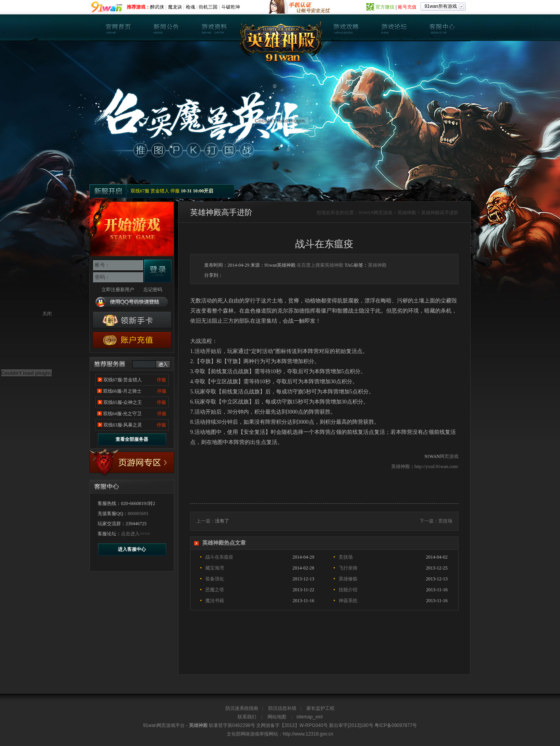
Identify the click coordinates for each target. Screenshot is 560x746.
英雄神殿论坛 (394, 28)
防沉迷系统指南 (242, 708)
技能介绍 (348, 590)
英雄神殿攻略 (346, 28)
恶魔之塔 (215, 590)
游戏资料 (214, 28)
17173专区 (132, 463)
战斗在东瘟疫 (219, 557)
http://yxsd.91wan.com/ (437, 466)
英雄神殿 (119, 28)
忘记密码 (153, 290)
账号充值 (407, 7)
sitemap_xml (309, 717)
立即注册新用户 (118, 290)
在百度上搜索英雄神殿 (320, 265)
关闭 (47, 314)
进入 (163, 364)
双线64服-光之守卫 (122, 414)
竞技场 (445, 521)
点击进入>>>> (136, 534)
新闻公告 (166, 28)
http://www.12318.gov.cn (308, 734)
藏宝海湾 (215, 568)
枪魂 (191, 7)
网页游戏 (383, 213)
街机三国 (208, 7)
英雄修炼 (348, 579)
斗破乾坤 (231, 7)
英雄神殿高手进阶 (440, 213)
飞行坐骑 (348, 568)
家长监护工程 (320, 708)
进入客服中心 (132, 549)
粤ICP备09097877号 (396, 725)
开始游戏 (132, 229)
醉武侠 (157, 7)
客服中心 (442, 28)
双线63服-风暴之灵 (123, 425)
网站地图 (277, 717)
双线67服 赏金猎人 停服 (155, 191)
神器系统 (348, 601)
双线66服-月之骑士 (122, 391)
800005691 (138, 514)
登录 (158, 271)
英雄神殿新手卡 (132, 320)
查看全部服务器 (132, 439)
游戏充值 (132, 340)
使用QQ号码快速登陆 (132, 302)
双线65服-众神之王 (123, 402)
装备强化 (215, 579)
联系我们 (247, 717)
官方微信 (385, 7)
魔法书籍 (215, 601)
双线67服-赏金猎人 (123, 380)
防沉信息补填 (282, 708)
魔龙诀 (175, 7)
